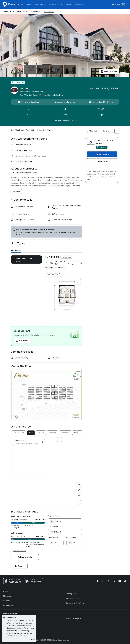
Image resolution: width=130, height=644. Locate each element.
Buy (22, 4)
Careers (6, 601)
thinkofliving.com (73, 618)
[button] (46, 395)
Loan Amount (53, 527)
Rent (29, 4)
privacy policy (112, 171)
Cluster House (36, 12)
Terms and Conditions (75, 603)
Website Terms (72, 598)
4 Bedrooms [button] (16, 250)
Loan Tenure (71, 537)
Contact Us (8, 605)
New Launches (40, 4)
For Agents (80, 4)
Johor (19, 12)
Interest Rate (53, 537)
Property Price (53, 516)
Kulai (25, 12)
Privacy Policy (72, 594)
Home (5, 12)
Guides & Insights (56, 4)
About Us (7, 591)
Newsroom (8, 596)
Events (69, 4)
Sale (12, 12)
